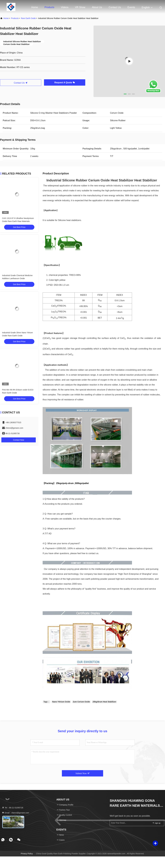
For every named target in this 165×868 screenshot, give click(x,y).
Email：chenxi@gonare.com (16, 813)
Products (49, 7)
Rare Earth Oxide (28, 18)
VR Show (80, 7)
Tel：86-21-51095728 (13, 808)
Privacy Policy (27, 854)
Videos (65, 7)
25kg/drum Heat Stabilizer (104, 702)
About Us (97, 7)
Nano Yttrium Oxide (61, 702)
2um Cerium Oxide (81, 702)
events (131, 7)
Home (35, 7)
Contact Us (115, 7)
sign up (156, 823)
